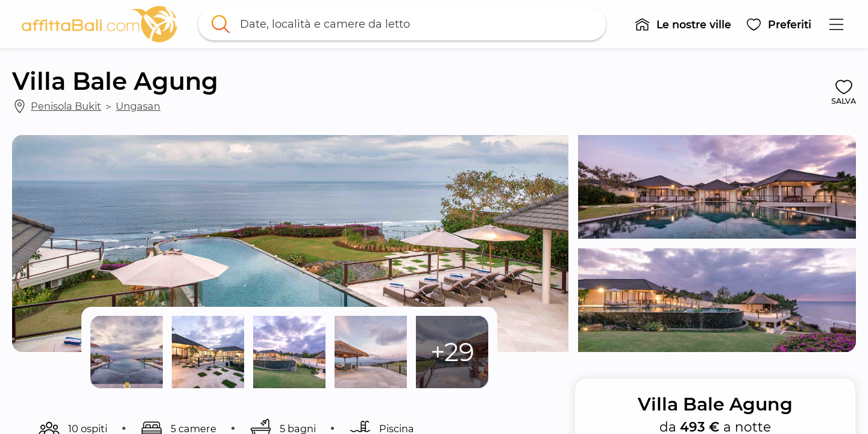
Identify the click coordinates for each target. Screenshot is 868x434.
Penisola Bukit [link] (66, 106)
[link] (99, 24)
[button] (683, 24)
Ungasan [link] (138, 106)
